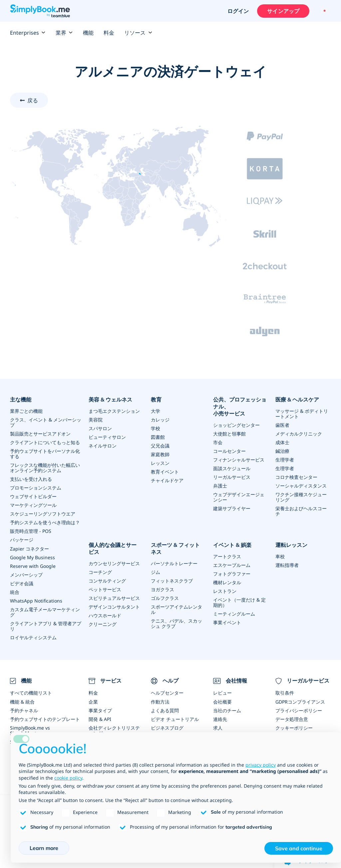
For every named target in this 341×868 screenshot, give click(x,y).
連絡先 (220, 719)
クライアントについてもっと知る (45, 442)
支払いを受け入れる (31, 479)
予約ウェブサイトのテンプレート (45, 719)
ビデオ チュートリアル (175, 719)
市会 (218, 442)
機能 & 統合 (22, 701)
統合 (15, 592)
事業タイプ (100, 710)
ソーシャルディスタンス (301, 486)
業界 (64, 33)
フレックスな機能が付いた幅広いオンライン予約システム (45, 468)
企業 (93, 701)
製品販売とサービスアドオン (40, 434)
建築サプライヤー (232, 508)
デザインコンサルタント (114, 606)
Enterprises (28, 33)
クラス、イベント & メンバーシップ (46, 422)
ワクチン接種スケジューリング (301, 497)
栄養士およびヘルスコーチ (301, 511)
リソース (138, 33)
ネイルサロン (103, 446)
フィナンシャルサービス (239, 460)
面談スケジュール (232, 468)
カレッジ (160, 420)
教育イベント (165, 472)
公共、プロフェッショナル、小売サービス (240, 406)
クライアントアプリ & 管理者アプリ (46, 626)
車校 (280, 556)
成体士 (282, 442)
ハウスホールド (105, 615)
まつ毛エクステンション (114, 411)
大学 (156, 411)
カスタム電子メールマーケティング (45, 612)
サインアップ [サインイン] (283, 11)
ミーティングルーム (234, 613)
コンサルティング (107, 580)
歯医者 (282, 425)
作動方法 (160, 701)
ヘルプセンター (167, 693)
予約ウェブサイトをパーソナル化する (45, 454)
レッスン (160, 463)
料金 (109, 33)
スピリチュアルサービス (114, 598)
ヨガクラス (163, 589)
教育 (156, 399)
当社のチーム (227, 710)
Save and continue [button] (299, 848)
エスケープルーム (232, 565)
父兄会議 (160, 446)
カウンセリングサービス (114, 563)
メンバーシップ (26, 574)
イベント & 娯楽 (232, 545)
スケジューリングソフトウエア (43, 514)
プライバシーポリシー (299, 710)
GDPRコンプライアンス (300, 701)
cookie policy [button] (68, 778)
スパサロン (100, 428)
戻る (33, 100)
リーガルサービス (232, 477)
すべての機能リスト (31, 693)
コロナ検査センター (296, 477)
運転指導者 (287, 565)
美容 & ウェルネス (110, 399)
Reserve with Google (33, 566)
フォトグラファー (232, 573)
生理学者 (285, 460)
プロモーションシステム (36, 488)
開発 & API (100, 719)
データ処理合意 (292, 719)
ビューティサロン (107, 437)
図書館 (158, 437)
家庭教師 (160, 454)
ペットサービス (105, 589)
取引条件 (285, 693)
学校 (156, 428)
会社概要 (222, 701)
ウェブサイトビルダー (33, 496)
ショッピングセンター (236, 425)
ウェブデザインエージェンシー (239, 497)
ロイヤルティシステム (33, 637)
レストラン (225, 591)
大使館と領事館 (229, 434)
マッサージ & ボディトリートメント (302, 414)
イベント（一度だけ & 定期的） (239, 602)
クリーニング (103, 624)
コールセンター (229, 451)
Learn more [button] (44, 848)
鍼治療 (282, 451)
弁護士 (220, 486)
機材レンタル (227, 582)
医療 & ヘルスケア (297, 399)
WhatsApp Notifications (36, 600)
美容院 (96, 420)
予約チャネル (24, 710)
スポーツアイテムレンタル (176, 609)
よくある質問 (165, 710)
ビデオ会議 (22, 583)
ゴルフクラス (165, 598)
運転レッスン (291, 545)
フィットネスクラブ (172, 580)
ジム (156, 572)
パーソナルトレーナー (174, 563)
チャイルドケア (167, 480)
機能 (88, 33)
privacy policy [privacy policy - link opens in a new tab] (261, 765)
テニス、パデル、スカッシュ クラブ (176, 623)
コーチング (100, 572)
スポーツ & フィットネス (175, 548)
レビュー (222, 693)
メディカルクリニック (299, 434)
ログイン (238, 11)
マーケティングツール (33, 505)
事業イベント (227, 622)
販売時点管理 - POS (31, 531)
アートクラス (227, 556)
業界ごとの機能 (26, 411)
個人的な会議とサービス (113, 548)
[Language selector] (324, 11)
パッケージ (22, 540)
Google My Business (32, 557)
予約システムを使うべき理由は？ (45, 522)
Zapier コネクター (29, 548)
